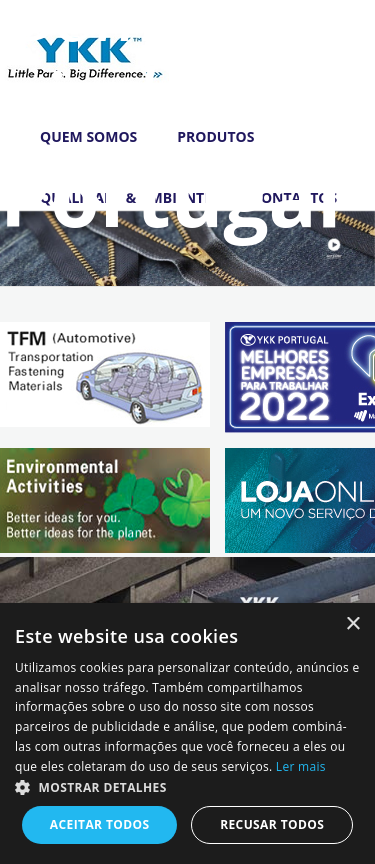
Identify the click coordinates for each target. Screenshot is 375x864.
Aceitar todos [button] (100, 824)
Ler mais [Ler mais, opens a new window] (301, 766)
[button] (187, 787)
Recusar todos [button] (272, 824)
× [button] (352, 624)
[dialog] (187, 733)
